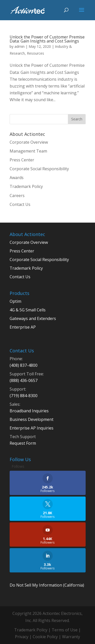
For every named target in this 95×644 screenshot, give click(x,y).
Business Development (32, 419)
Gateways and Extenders (33, 318)
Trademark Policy (26, 186)
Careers (17, 196)
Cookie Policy (45, 637)
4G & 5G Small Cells (28, 310)
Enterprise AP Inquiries (32, 428)
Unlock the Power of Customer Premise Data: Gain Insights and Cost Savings (47, 39)
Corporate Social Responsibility (39, 169)
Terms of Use (65, 630)
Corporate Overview (29, 142)
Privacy (22, 637)
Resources (35, 53)
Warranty (71, 637)
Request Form (23, 443)
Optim (15, 301)
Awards (17, 178)
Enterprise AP (23, 327)
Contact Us (20, 204)
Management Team (28, 151)
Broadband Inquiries (29, 411)
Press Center (22, 160)
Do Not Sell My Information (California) (47, 585)
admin (20, 46)
